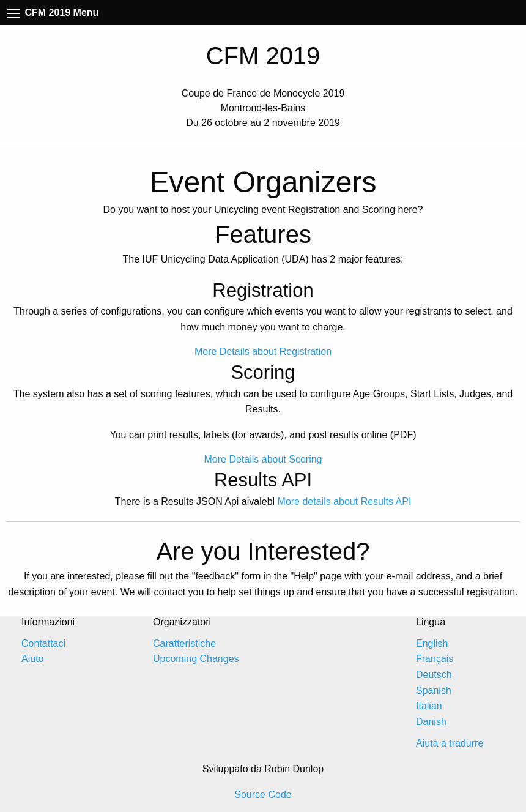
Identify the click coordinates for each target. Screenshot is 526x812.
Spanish (434, 691)
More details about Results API (345, 501)
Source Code (263, 795)
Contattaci (43, 643)
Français (435, 659)
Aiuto (32, 659)
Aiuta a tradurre (450, 743)
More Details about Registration (263, 352)
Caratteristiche (184, 643)
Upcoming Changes (196, 659)
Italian (429, 706)
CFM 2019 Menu (53, 13)
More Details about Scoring (263, 459)
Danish (431, 722)
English (432, 643)
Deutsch (434, 675)
